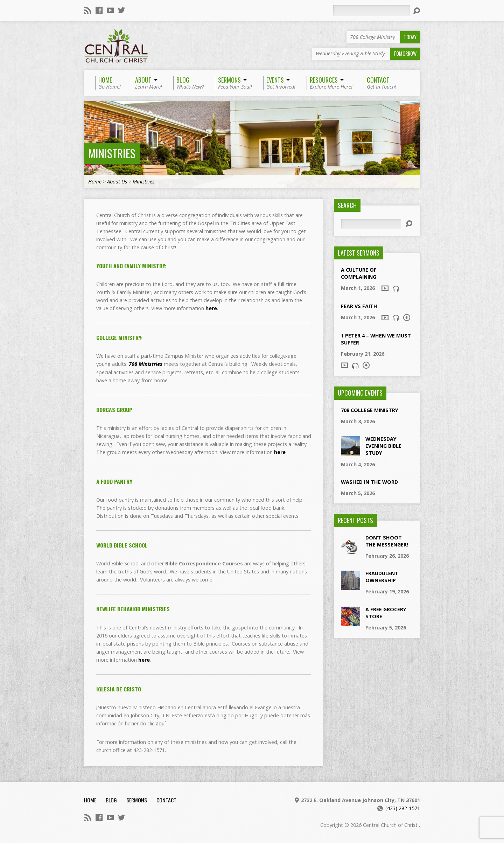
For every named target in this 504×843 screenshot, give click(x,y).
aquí (161, 723)
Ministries (112, 153)
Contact (166, 800)
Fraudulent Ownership (382, 577)
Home (95, 182)
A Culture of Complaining (359, 273)
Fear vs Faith (359, 306)
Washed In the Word (369, 482)
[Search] (371, 11)
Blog (111, 800)
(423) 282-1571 (403, 808)
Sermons (137, 800)
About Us (117, 182)
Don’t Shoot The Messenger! (387, 541)
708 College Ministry (370, 410)
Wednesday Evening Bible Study (383, 446)
